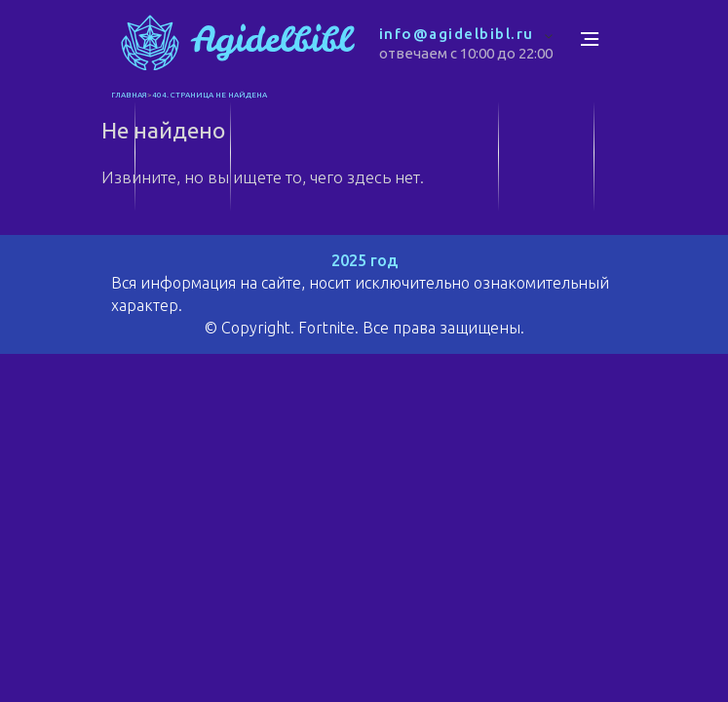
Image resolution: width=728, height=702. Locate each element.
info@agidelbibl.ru (457, 34)
